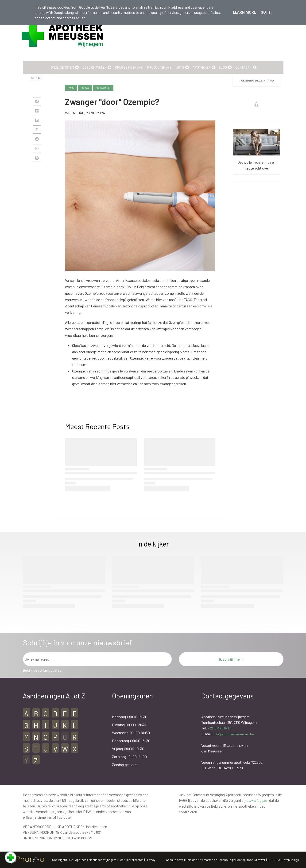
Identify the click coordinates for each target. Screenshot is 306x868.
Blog (223, 67)
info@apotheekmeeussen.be (234, 734)
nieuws (85, 88)
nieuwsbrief (103, 88)
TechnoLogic (227, 860)
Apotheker (201, 67)
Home (71, 88)
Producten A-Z (159, 67)
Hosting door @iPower (250, 860)
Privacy (150, 860)
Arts (180, 67)
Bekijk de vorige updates (42, 670)
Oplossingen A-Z (129, 67)
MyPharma (206, 860)
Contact (242, 67)
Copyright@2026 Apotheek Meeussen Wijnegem (84, 860)
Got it (266, 12)
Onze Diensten (62, 67)
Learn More (244, 12)
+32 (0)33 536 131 (220, 728)
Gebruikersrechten (131, 860)
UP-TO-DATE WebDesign (283, 860)
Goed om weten (95, 67)
